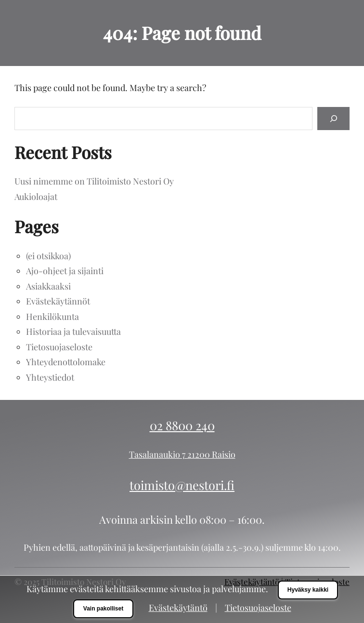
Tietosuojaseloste (59, 347)
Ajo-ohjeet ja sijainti (65, 271)
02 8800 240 (182, 425)
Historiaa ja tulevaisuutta (73, 331)
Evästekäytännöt (58, 301)
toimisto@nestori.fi (182, 485)
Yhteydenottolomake (66, 362)
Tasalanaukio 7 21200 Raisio (182, 454)
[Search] (333, 118)
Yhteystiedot (50, 377)
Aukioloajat (36, 197)
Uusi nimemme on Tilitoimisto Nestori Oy (94, 181)
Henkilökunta (52, 317)
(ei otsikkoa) (48, 256)
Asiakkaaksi (48, 286)
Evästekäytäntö (178, 608)
